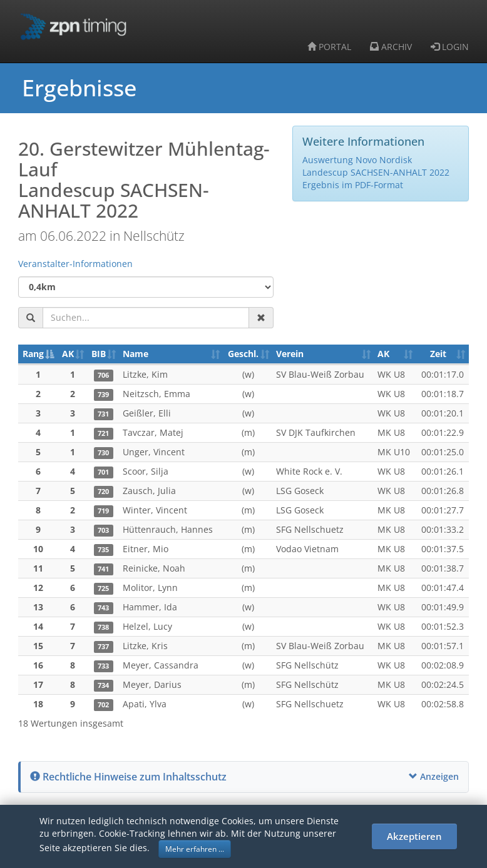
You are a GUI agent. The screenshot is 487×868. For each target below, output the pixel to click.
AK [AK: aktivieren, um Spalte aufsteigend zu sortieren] (68, 354)
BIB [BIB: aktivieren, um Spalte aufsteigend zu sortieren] (99, 354)
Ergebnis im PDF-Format (353, 185)
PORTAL (329, 47)
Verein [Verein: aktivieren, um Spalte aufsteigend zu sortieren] (290, 354)
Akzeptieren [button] (414, 836)
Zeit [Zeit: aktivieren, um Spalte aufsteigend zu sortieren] (438, 354)
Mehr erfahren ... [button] (195, 849)
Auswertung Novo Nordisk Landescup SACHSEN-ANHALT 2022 (376, 166)
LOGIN (450, 47)
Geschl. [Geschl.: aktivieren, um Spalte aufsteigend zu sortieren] (243, 354)
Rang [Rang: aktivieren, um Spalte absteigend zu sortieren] (33, 354)
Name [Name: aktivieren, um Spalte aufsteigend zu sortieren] (136, 354)
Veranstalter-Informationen (75, 264)
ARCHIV (391, 47)
